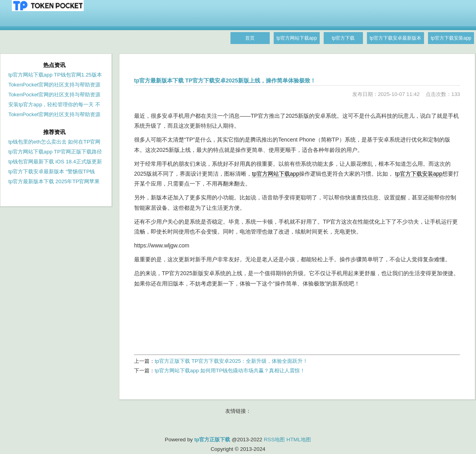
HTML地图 (299, 440)
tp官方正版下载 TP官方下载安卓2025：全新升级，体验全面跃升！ (231, 361)
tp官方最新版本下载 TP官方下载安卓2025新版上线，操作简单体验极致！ (225, 80)
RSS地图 (274, 440)
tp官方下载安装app (419, 174)
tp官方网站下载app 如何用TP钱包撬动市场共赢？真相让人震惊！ (230, 371)
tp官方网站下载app (275, 174)
